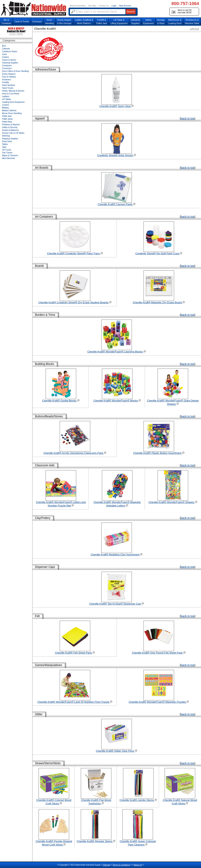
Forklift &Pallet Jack (102, 22)
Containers (7, 66)
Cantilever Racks (10, 51)
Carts (4, 54)
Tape (4, 147)
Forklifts (6, 82)
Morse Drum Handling (12, 113)
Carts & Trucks (22, 21)
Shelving (6, 136)
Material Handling (78, 6)
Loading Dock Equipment (13, 102)
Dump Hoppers (9, 74)
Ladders (6, 96)
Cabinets (6, 49)
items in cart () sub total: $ (181, 12)
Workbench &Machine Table (192, 22)
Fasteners (6, 80)
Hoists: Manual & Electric (13, 91)
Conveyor (37, 21)
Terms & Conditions (121, 865)
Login (114, 6)
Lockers (6, 105)
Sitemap (107, 865)
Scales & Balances (10, 130)
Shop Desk (7, 141)
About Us (138, 865)
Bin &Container (6, 22)
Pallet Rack (7, 122)
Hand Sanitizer (9, 85)
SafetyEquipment (148, 22)
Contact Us (104, 6)
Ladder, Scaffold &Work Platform (84, 22)
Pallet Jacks (7, 119)
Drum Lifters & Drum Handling (15, 71)
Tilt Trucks (7, 150)
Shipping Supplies (10, 139)
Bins (4, 46)
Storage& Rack (161, 22)
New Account (125, 6)
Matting (5, 108)
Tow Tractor (7, 153)
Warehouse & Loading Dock (175, 22)
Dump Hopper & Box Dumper (64, 22)
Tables (5, 144)
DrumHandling (49, 22)
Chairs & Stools (9, 60)
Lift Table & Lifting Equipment (119, 22)
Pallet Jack (7, 116)
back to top (188, 118)
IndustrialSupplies (135, 22)
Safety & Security (10, 127)
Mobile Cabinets (9, 111)
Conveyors (7, 68)
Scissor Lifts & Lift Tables (13, 133)
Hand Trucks (8, 88)
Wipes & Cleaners (10, 155)
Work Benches (9, 158)
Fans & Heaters (9, 77)
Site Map (92, 6)
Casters (5, 57)
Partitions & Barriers (11, 125)
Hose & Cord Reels (11, 94)
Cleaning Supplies (10, 63)
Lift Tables (7, 99)
